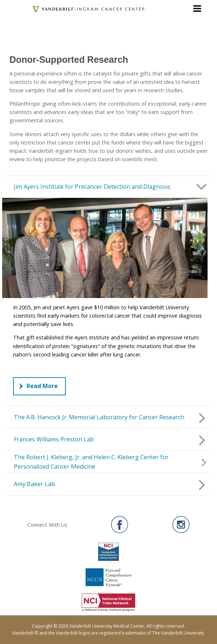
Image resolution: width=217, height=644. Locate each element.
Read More (39, 386)
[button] (108, 187)
